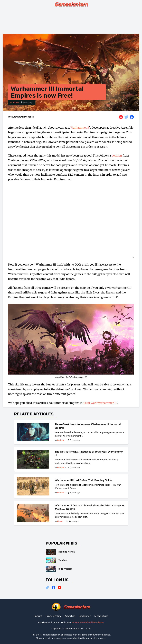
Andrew (14, 103)
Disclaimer (85, 616)
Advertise (70, 616)
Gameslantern (71, 4)
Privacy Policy (53, 616)
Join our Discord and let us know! (88, 623)
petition (117, 156)
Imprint (38, 616)
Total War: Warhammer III (21, 117)
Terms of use (101, 616)
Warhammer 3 (80, 128)
